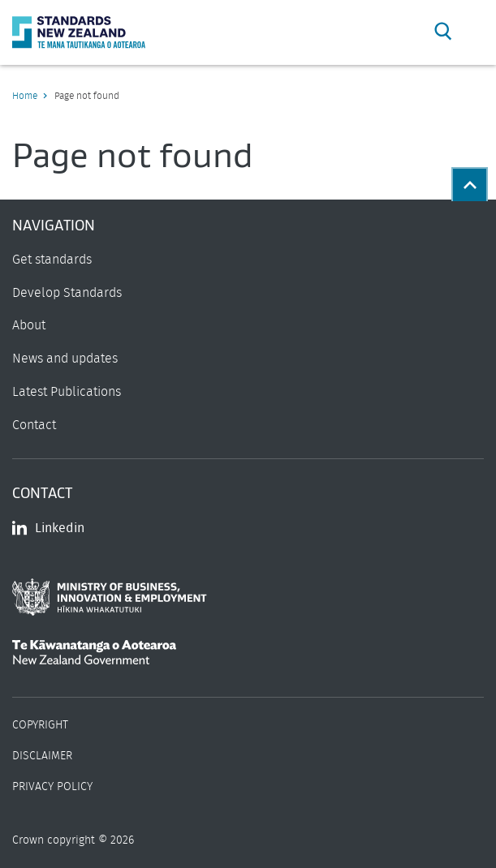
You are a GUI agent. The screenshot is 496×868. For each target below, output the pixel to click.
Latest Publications (67, 392)
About (29, 325)
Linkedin (48, 528)
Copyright (40, 725)
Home (25, 96)
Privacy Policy (52, 787)
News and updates (65, 359)
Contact (34, 425)
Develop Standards (67, 293)
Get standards (52, 260)
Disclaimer (42, 756)
